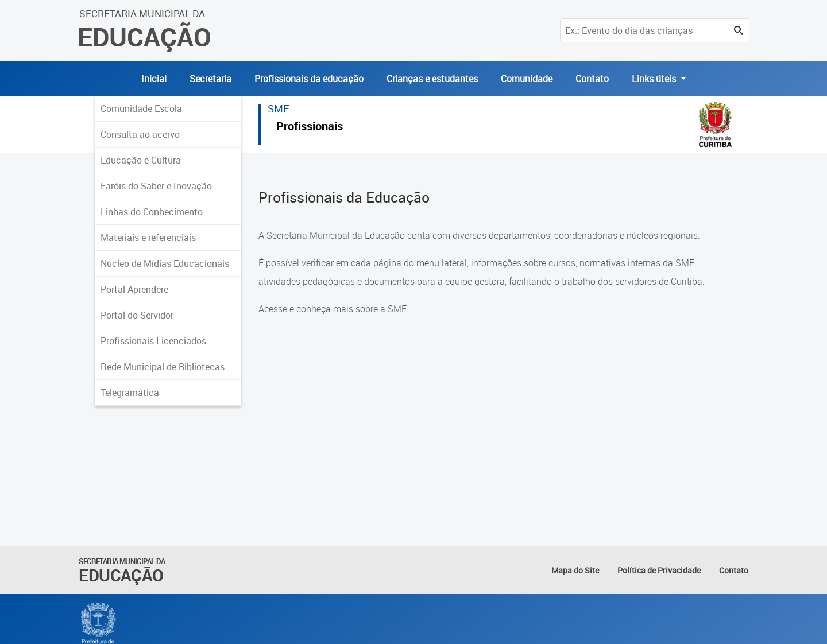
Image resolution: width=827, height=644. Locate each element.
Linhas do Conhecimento (152, 212)
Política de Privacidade (659, 570)
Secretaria (210, 79)
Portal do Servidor (137, 315)
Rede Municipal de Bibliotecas (163, 367)
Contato (592, 79)
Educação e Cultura (141, 160)
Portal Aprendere (134, 289)
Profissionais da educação (309, 79)
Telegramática (130, 393)
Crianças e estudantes (432, 79)
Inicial (154, 79)
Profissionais (310, 128)
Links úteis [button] (655, 79)
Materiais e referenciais (148, 238)
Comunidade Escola (141, 108)
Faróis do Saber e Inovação (156, 186)
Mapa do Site (575, 570)
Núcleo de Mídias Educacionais (165, 263)
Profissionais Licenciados (153, 341)
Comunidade (527, 79)
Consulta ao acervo (140, 134)
